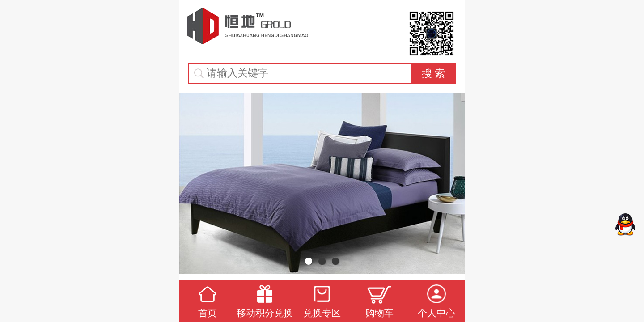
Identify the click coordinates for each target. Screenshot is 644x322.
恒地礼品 (248, 26)
